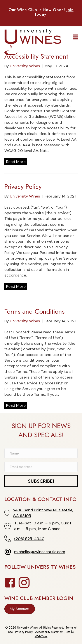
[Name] (41, 453)
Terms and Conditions (34, 311)
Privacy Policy (23, 187)
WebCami (41, 636)
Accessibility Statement (36, 56)
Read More (16, 162)
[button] (41, 481)
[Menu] (75, 37)
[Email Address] (41, 467)
